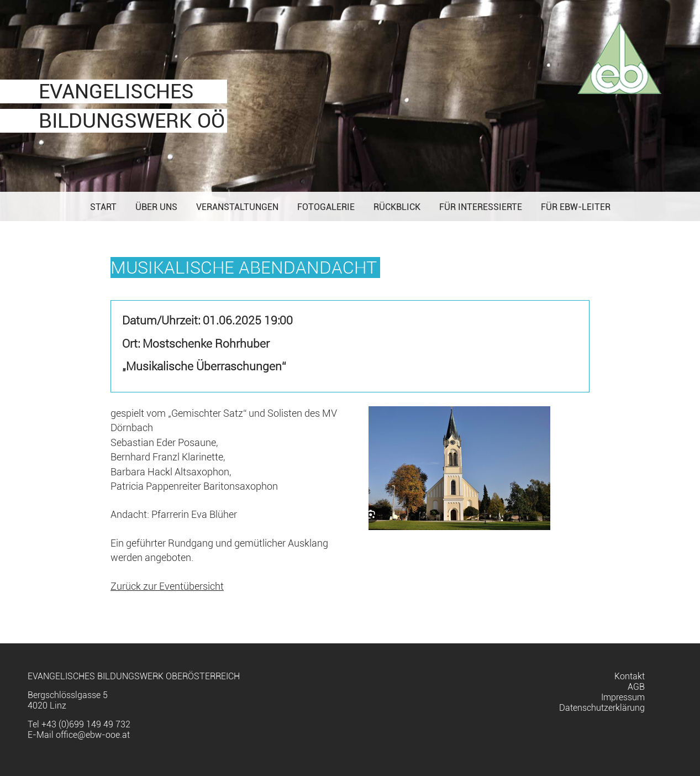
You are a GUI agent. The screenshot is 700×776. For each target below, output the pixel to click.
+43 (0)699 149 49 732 (86, 724)
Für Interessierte (481, 207)
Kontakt (630, 676)
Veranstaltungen (237, 207)
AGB (636, 687)
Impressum (623, 697)
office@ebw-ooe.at (93, 735)
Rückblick (397, 207)
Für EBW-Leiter (576, 207)
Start (103, 207)
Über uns (156, 207)
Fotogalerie (326, 207)
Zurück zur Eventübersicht (167, 586)
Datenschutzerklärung (602, 708)
